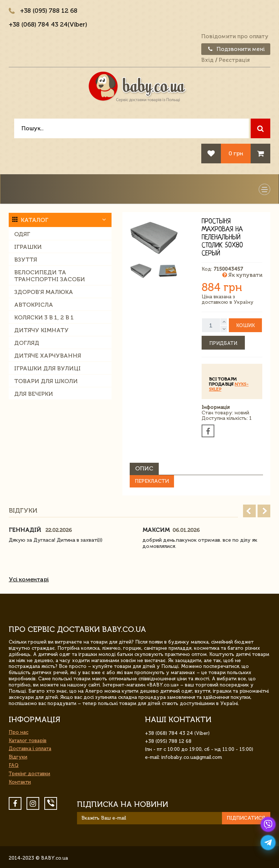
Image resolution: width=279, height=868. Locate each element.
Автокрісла (34, 305)
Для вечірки (34, 394)
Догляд (27, 343)
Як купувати (242, 275)
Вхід (207, 60)
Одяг (22, 234)
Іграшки (28, 247)
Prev (249, 511)
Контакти (20, 782)
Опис (144, 468)
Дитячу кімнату (41, 330)
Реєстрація (234, 60)
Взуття (26, 260)
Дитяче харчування (48, 356)
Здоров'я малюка (44, 292)
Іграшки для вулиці (47, 368)
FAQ (14, 765)
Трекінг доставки (29, 774)
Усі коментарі (29, 579)
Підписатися (246, 818)
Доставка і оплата (30, 748)
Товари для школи (46, 381)
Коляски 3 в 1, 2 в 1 (44, 317)
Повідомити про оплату (235, 36)
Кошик (245, 325)
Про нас (19, 732)
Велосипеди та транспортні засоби (50, 276)
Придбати (223, 343)
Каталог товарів (28, 740)
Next (264, 511)
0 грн (236, 153)
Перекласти (152, 481)
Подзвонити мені (236, 49)
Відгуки (18, 757)
